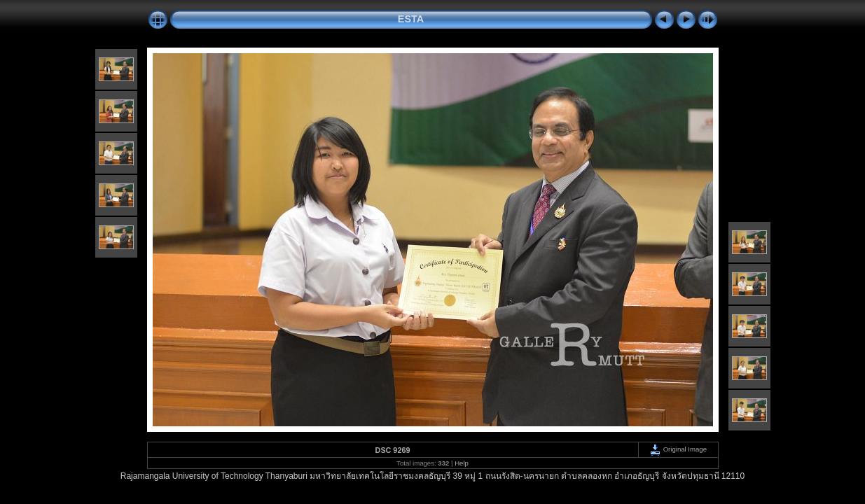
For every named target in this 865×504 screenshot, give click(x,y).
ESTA (411, 19)
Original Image (678, 449)
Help (462, 463)
